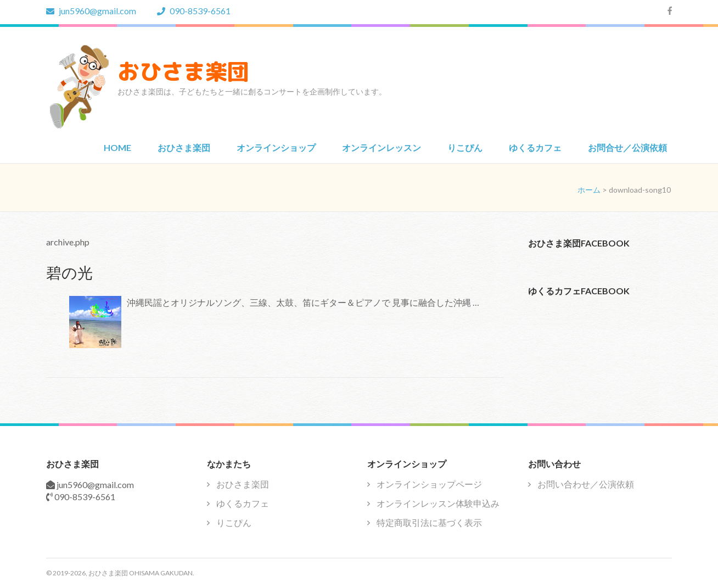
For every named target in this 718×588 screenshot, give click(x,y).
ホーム (589, 190)
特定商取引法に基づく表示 (429, 522)
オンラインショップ (276, 147)
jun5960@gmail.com (91, 11)
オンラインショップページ (429, 484)
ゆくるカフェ (535, 147)
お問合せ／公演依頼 (627, 147)
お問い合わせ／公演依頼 (586, 484)
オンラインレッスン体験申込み (438, 503)
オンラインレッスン (382, 147)
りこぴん (465, 147)
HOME (117, 147)
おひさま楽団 (183, 71)
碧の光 (69, 272)
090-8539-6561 (194, 11)
